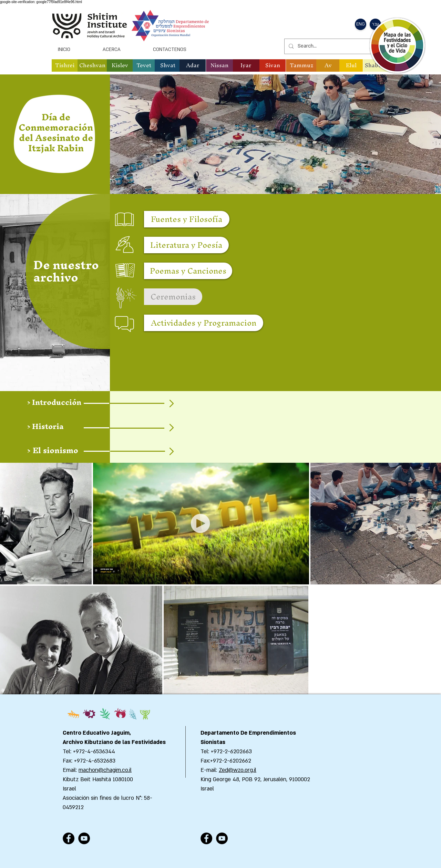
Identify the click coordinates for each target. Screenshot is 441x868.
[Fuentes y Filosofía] (187, 219)
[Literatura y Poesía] (186, 245)
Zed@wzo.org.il (238, 770)
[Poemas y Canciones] (188, 271)
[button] (361, 24)
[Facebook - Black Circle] (69, 838)
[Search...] (336, 46)
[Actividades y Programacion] (204, 323)
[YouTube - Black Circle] (84, 838)
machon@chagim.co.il (105, 770)
